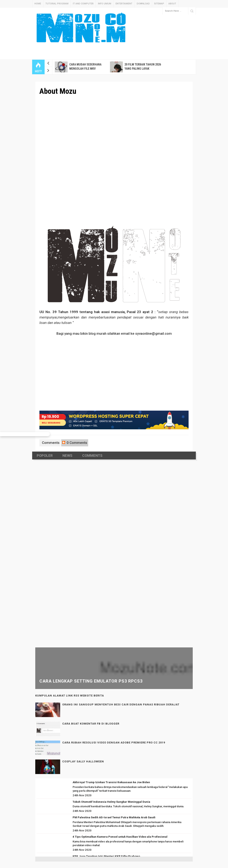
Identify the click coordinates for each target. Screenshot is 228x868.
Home (38, 4)
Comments (50, 443)
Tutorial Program (57, 4)
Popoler (45, 456)
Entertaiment (124, 4)
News (67, 456)
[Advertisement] (135, 24)
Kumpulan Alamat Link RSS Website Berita (70, 696)
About (172, 4)
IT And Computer (83, 4)
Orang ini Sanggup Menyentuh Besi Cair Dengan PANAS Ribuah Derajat (121, 704)
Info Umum (105, 4)
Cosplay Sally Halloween (83, 761)
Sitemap (159, 4)
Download (143, 4)
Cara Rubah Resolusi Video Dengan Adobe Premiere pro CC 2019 (114, 743)
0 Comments (75, 443)
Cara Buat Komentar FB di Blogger (91, 724)
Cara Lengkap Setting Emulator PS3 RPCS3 (91, 681)
